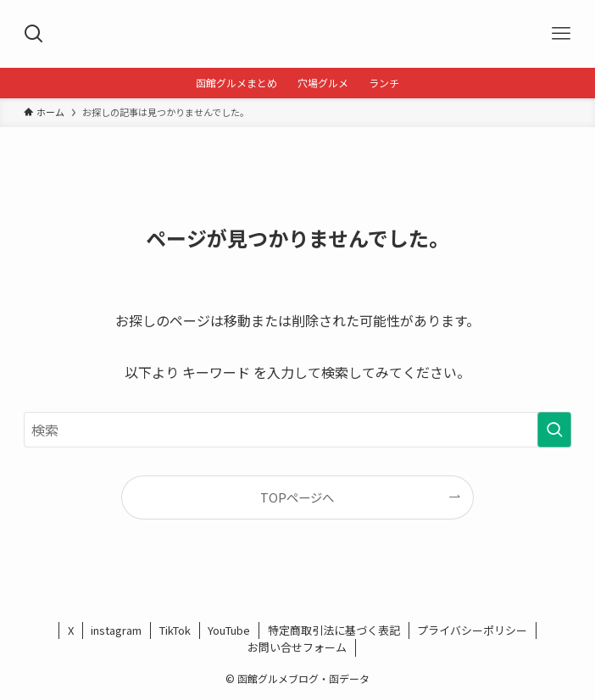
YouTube (229, 630)
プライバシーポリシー (472, 630)
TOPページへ (297, 497)
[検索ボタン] (34, 34)
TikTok (175, 630)
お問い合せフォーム (297, 647)
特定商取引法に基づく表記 (334, 630)
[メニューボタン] (561, 34)
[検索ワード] (297, 430)
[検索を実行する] (554, 430)
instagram (116, 630)
